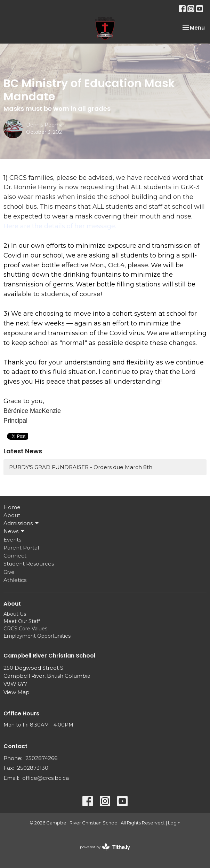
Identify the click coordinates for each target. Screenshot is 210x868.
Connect (15, 556)
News (14, 531)
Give (9, 572)
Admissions (22, 523)
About (12, 515)
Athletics (15, 580)
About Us (15, 614)
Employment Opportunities (37, 636)
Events (12, 540)
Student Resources (29, 564)
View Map (17, 692)
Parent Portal (21, 548)
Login (174, 823)
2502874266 (41, 758)
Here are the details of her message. (60, 226)
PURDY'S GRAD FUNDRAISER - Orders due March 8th (81, 467)
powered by (105, 847)
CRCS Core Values (25, 629)
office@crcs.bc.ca (46, 778)
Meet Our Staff (22, 621)
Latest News (23, 451)
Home (12, 507)
